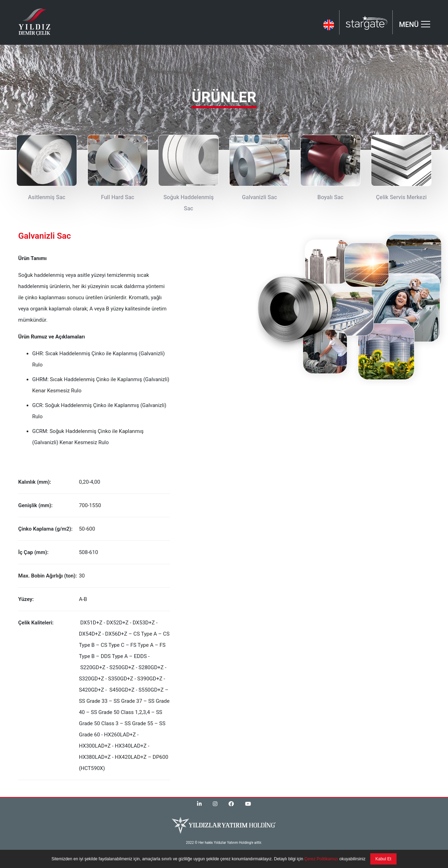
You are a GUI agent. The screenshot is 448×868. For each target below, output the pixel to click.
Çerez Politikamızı (321, 859)
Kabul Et (383, 859)
